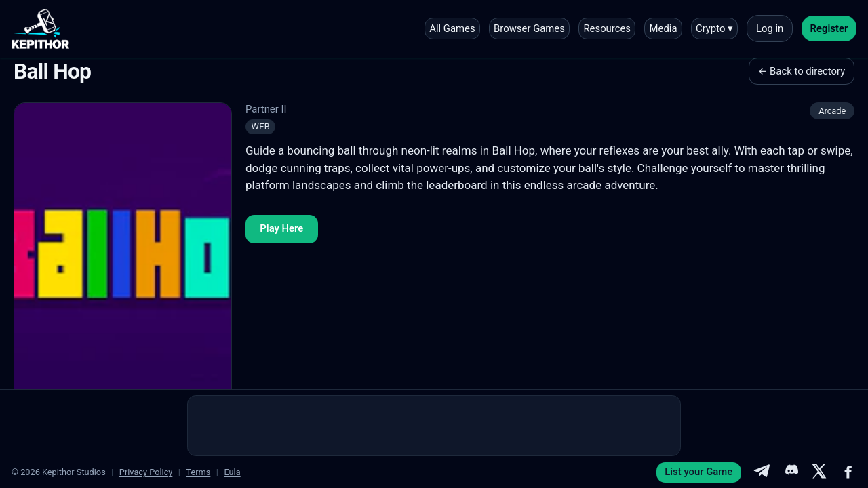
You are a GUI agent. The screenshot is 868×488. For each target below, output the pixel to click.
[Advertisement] (434, 426)
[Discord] (791, 472)
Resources (607, 28)
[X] (819, 472)
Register (829, 28)
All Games (452, 28)
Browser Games (529, 28)
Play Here (281, 228)
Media (664, 28)
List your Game (698, 472)
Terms (198, 472)
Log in (770, 28)
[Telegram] (762, 472)
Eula (232, 472)
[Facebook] (848, 472)
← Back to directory (802, 71)
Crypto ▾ (714, 28)
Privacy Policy (146, 472)
